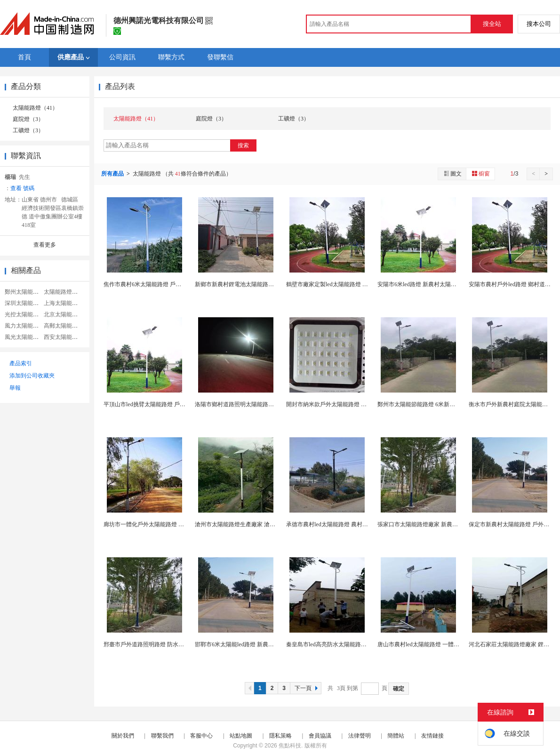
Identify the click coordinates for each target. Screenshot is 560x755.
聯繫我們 (162, 736)
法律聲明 (360, 736)
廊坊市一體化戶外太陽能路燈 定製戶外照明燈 (161, 524)
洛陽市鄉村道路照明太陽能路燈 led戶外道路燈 (253, 404)
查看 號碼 (22, 188)
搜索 (243, 145)
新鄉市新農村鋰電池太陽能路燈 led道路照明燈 (253, 284)
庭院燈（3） (28, 119)
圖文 (452, 173)
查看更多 (45, 245)
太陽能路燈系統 (64, 292)
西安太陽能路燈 (64, 337)
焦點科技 (290, 746)
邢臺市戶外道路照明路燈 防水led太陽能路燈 (159, 644)
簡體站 (396, 736)
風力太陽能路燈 (24, 326)
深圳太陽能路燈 (24, 303)
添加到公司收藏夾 (32, 376)
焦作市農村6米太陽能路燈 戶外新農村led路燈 (160, 284)
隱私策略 (280, 736)
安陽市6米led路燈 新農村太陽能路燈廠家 (428, 284)
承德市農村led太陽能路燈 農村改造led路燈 (339, 524)
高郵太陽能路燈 (64, 326)
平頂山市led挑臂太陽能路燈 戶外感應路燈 (156, 404)
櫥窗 (480, 173)
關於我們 (123, 736)
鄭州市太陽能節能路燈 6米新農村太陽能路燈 (433, 404)
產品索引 (21, 363)
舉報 (15, 388)
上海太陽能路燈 (64, 303)
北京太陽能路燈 (64, 314)
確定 (399, 689)
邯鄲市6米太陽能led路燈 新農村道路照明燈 (248, 644)
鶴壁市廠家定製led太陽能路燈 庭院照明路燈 (341, 284)
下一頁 (307, 688)
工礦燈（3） (28, 130)
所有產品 (113, 174)
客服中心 (201, 736)
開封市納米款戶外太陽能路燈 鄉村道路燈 (338, 404)
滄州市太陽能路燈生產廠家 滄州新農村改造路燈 (255, 524)
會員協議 (320, 736)
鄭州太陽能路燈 (24, 292)
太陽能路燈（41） (35, 108)
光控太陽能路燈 (24, 314)
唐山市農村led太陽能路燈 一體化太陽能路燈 (432, 644)
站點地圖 (241, 736)
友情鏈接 (432, 736)
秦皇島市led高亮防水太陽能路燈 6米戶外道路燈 (345, 644)
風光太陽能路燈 (24, 337)
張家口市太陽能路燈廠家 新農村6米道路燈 (430, 524)
